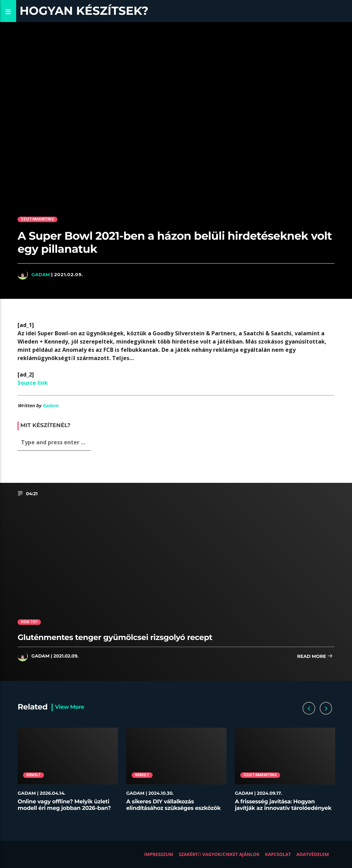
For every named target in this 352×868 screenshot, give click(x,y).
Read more (315, 657)
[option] (68, 773)
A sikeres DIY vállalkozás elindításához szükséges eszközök (173, 805)
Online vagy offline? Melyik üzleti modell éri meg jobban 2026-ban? (64, 805)
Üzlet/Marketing (37, 219)
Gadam (41, 274)
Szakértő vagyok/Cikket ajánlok (219, 854)
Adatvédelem (313, 854)
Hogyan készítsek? (84, 11)
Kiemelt (34, 775)
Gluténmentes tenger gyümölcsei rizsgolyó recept (115, 637)
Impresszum (159, 854)
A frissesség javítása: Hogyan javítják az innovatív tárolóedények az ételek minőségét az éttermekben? (283, 812)
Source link (33, 383)
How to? (29, 622)
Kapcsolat (278, 854)
